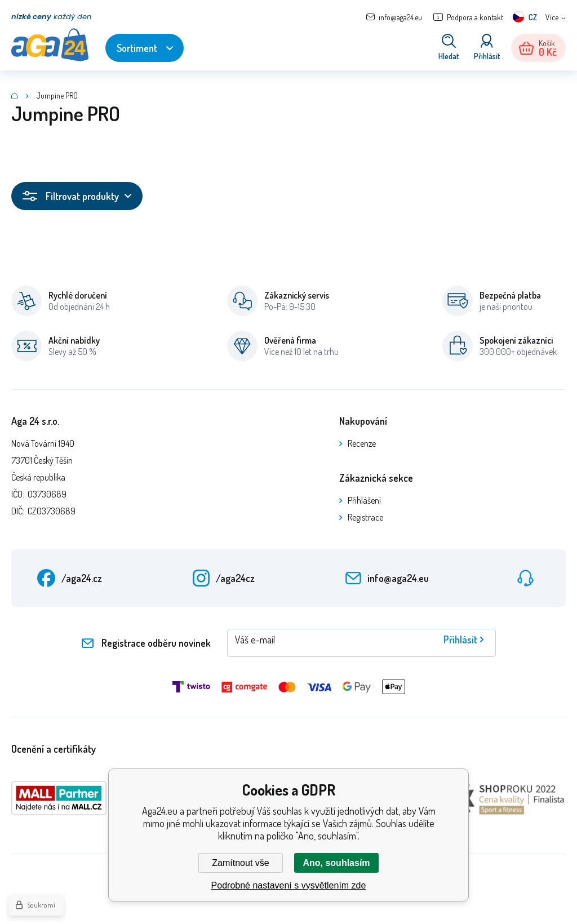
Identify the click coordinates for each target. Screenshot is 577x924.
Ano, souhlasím (336, 863)
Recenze (362, 443)
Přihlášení (364, 500)
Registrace (365, 517)
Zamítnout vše (240, 863)
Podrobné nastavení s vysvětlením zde (289, 885)
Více (552, 17)
